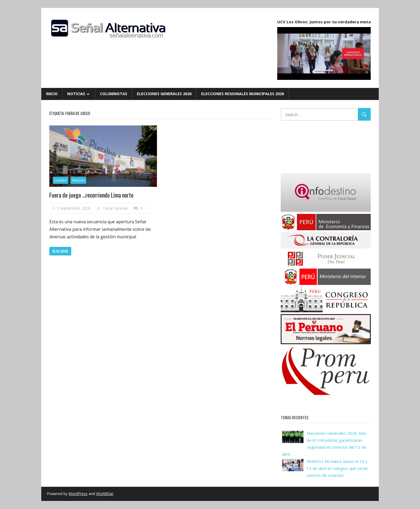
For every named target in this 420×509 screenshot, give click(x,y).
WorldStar (105, 494)
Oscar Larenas (115, 208)
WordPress (78, 494)
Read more (60, 251)
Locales (61, 180)
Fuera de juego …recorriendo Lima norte (91, 195)
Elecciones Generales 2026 (164, 94)
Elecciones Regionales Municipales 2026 (243, 94)
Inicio (52, 94)
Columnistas (114, 94)
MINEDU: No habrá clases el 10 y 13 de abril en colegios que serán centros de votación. (337, 468)
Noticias (76, 94)
